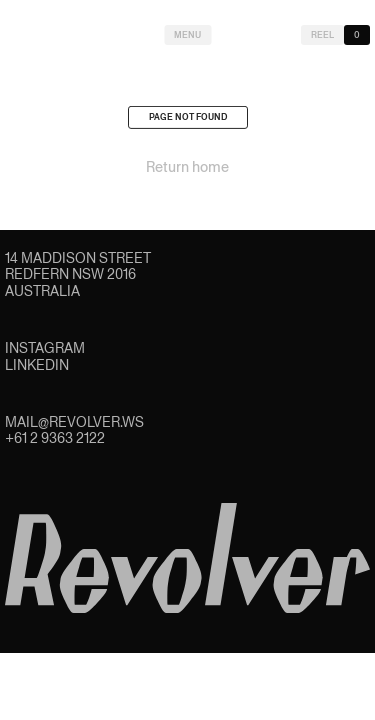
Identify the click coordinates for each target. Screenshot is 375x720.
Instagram (45, 348)
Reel (322, 35)
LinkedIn (37, 365)
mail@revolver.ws (74, 422)
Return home (187, 170)
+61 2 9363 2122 (55, 438)
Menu (187, 35)
